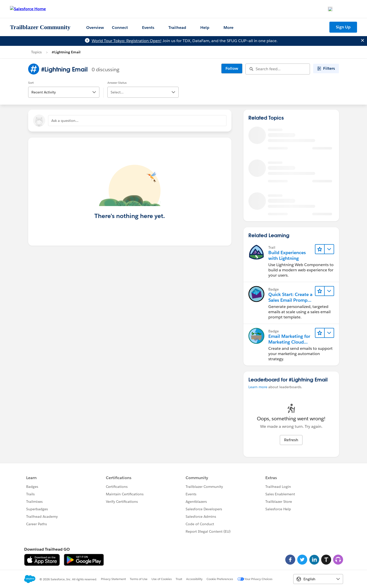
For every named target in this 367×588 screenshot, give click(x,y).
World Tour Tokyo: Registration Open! (127, 41)
